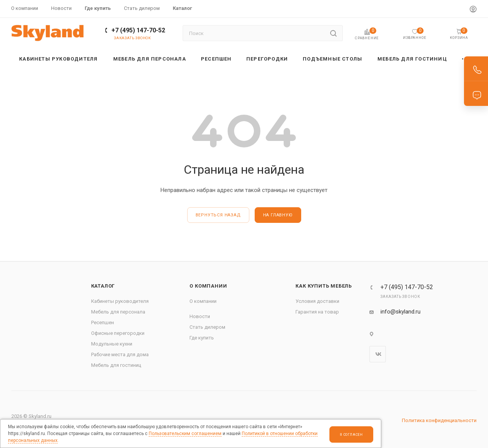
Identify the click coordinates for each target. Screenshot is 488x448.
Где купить (202, 338)
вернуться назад (218, 215)
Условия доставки (317, 301)
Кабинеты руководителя (120, 301)
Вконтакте (378, 354)
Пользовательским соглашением (185, 434)
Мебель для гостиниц (116, 365)
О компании (208, 286)
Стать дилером (207, 327)
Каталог (103, 286)
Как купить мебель (324, 286)
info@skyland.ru (401, 312)
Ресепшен (103, 322)
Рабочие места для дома (120, 354)
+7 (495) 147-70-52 (138, 30)
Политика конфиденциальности (439, 420)
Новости (200, 316)
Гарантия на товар (317, 312)
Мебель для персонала (118, 312)
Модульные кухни (112, 344)
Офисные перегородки (118, 333)
